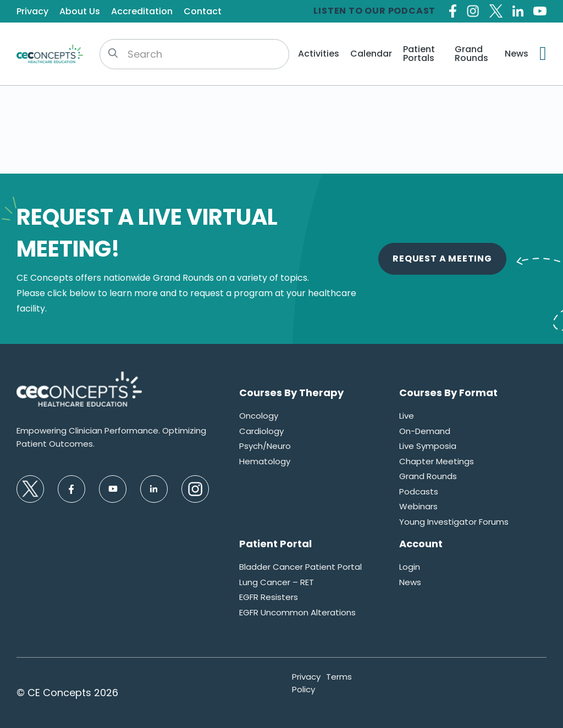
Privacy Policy (306, 683)
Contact (203, 12)
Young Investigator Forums (454, 522)
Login (410, 567)
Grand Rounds (471, 54)
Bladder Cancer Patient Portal (300, 567)
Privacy (32, 12)
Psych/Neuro (265, 446)
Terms (339, 677)
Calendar (371, 54)
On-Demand (425, 431)
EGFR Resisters (269, 597)
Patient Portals (419, 54)
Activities (319, 54)
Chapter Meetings (437, 461)
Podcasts (419, 491)
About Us (80, 12)
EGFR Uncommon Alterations (297, 612)
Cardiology (261, 431)
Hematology (265, 461)
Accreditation (142, 12)
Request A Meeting (442, 259)
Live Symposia (428, 446)
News (517, 54)
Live (407, 416)
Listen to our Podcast (374, 11)
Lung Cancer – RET (277, 582)
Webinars (418, 506)
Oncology (259, 416)
